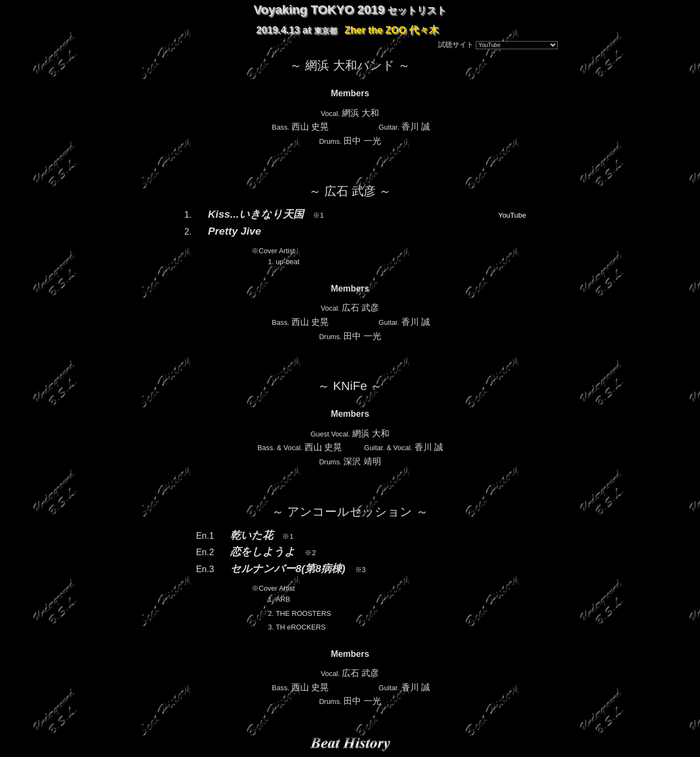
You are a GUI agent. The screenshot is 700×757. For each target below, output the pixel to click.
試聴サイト (456, 45)
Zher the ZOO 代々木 (391, 30)
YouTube (512, 215)
